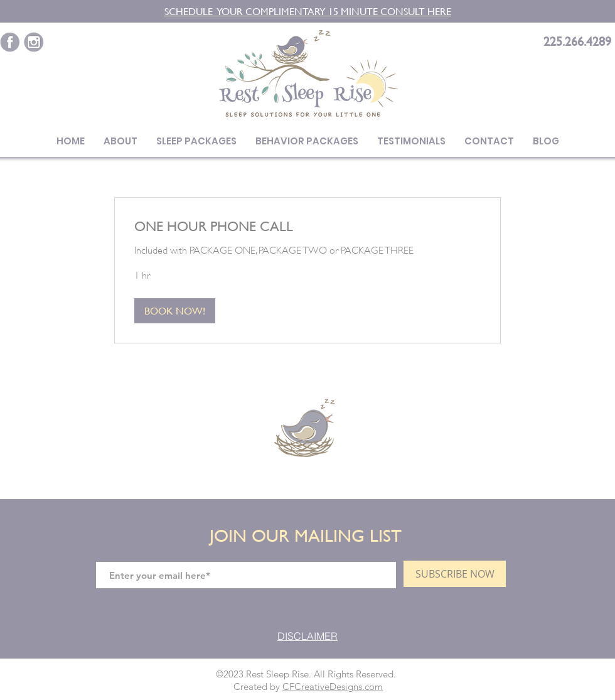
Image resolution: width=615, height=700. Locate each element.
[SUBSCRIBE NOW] (455, 574)
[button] (175, 311)
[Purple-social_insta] (34, 42)
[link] (307, 226)
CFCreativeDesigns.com (333, 687)
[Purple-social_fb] (10, 42)
